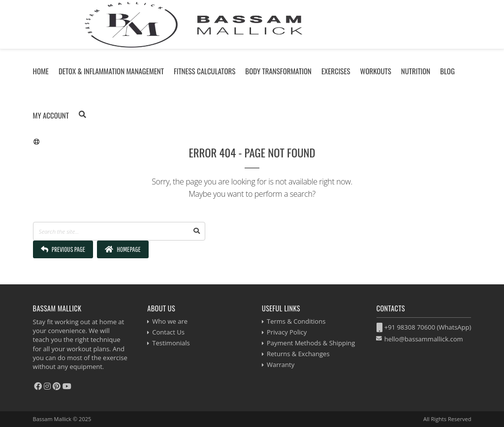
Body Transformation (278, 71)
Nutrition (416, 71)
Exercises (336, 71)
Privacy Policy (287, 332)
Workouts (376, 71)
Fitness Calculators (205, 71)
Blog (447, 71)
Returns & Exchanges (298, 354)
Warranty (281, 365)
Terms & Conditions (296, 321)
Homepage (123, 249)
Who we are (170, 321)
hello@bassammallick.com (424, 339)
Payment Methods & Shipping (311, 343)
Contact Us (168, 332)
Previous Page (63, 249)
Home (41, 71)
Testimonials (171, 343)
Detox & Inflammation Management (111, 71)
